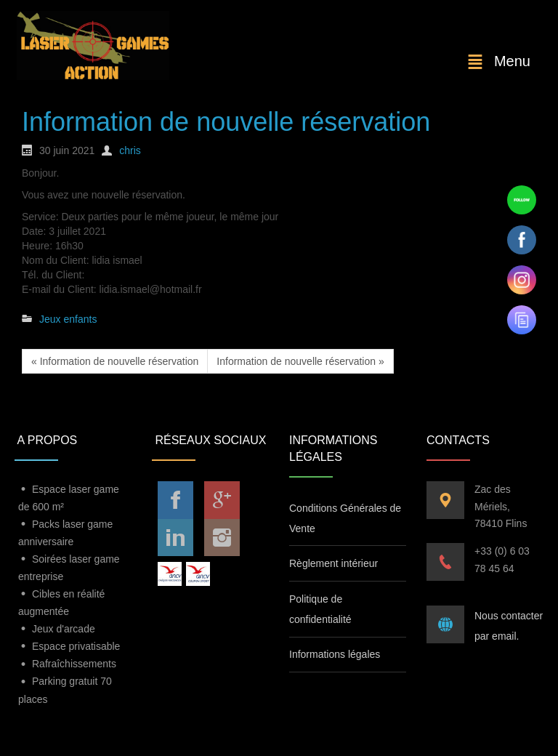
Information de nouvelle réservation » (300, 361)
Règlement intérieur (333, 563)
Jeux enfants (68, 319)
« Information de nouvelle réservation (115, 361)
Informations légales (335, 654)
